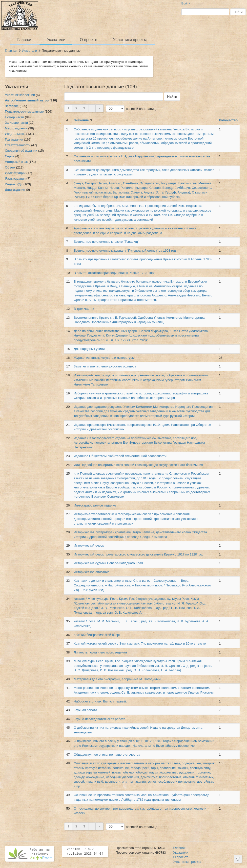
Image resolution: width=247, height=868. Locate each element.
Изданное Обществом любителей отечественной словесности (120, 456)
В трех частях (84, 309)
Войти (186, 3)
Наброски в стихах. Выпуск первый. (100, 701)
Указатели (56, 40)
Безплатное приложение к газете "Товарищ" (106, 242)
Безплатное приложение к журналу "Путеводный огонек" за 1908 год (125, 251)
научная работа (85, 710)
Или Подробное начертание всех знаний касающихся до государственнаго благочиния (139, 465)
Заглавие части (16, 123)
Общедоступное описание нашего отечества (107, 755)
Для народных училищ (90, 349)
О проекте (89, 40)
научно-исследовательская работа (99, 719)
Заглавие (12, 106)
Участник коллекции (20, 95)
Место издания (16, 128)
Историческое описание (92, 572)
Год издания (14, 139)
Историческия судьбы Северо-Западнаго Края (108, 563)
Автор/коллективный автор (27, 100)
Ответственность (18, 145)
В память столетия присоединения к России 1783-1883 (114, 273)
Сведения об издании (21, 151)
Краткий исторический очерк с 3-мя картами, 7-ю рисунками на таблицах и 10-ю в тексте (140, 643)
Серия (10, 156)
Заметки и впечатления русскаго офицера (105, 366)
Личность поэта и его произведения (100, 652)
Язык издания (15, 179)
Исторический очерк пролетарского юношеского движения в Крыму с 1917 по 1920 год (138, 554)
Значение (81, 120)
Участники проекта (130, 40)
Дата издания (15, 190)
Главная (25, 40)
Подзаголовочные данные (24, 111)
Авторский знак (16, 162)
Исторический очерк (89, 545)
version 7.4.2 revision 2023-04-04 (85, 851)
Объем (10, 167)
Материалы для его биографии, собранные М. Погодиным (117, 679)
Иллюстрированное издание (95, 505)
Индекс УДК (14, 184)
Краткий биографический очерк (97, 635)
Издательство (15, 134)
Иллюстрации (15, 173)
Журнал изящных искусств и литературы (104, 358)
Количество (228, 120)
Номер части (14, 117)
